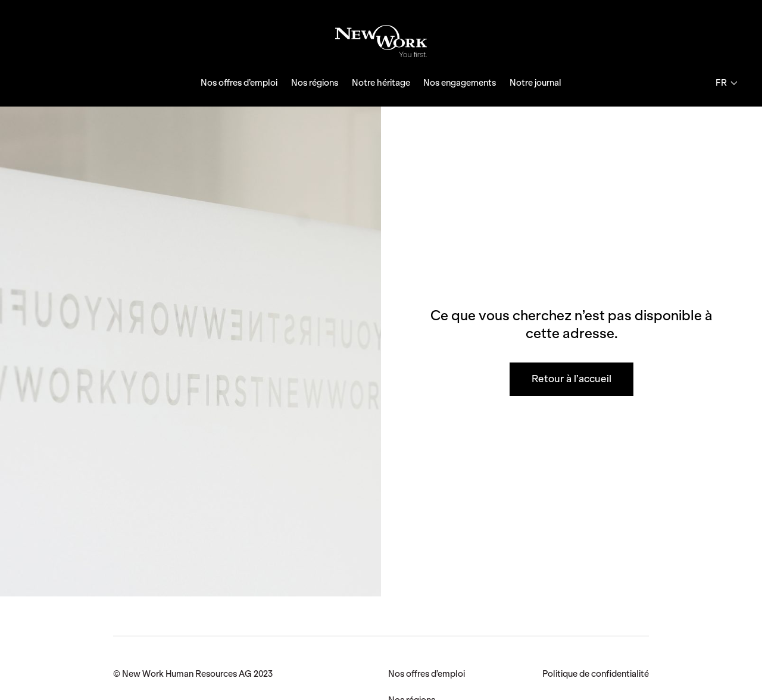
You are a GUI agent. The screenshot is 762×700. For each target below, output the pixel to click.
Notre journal (535, 83)
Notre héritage (381, 83)
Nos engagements (460, 83)
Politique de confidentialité (596, 674)
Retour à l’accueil (571, 379)
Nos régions (315, 83)
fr (726, 83)
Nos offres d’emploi (239, 83)
